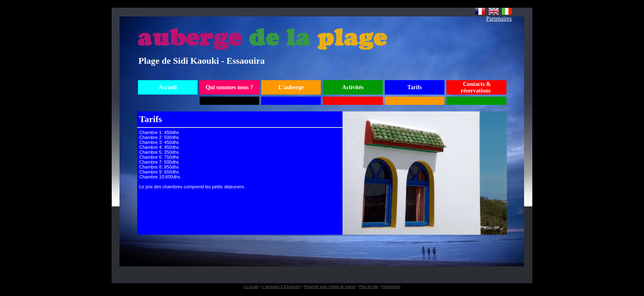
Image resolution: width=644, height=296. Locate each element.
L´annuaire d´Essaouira (281, 287)
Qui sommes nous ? (230, 87)
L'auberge (291, 87)
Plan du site (369, 287)
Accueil (168, 87)
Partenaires (499, 19)
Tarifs (415, 87)
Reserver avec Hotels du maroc (329, 287)
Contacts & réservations (476, 87)
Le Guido (251, 287)
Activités (353, 87)
